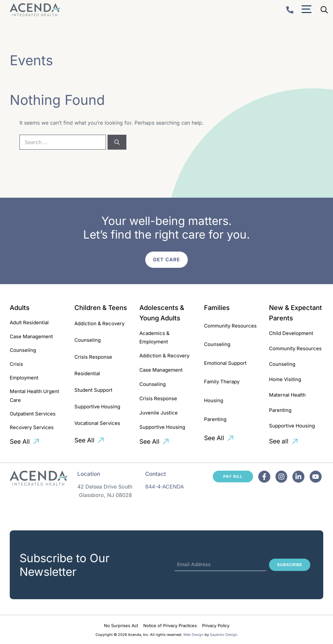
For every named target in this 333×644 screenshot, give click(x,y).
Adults (20, 308)
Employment (24, 378)
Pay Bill (233, 476)
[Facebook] (264, 477)
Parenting (215, 419)
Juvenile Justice (159, 413)
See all (279, 441)
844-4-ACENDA (165, 487)
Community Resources (230, 326)
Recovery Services (32, 427)
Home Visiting (285, 379)
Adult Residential (29, 322)
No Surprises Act (121, 625)
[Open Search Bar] (324, 10)
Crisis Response (93, 357)
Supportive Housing (97, 407)
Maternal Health (287, 395)
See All (20, 442)
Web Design (193, 635)
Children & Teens (101, 308)
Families (217, 308)
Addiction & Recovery (99, 323)
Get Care (166, 260)
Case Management (31, 336)
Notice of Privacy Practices (170, 625)
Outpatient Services (33, 414)
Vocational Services (97, 423)
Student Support (93, 390)
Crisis (16, 364)
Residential (87, 373)
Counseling (23, 350)
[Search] (117, 142)
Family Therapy (222, 382)
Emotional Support (225, 363)
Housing (214, 400)
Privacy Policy (216, 625)
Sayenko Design (224, 635)
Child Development (291, 333)
